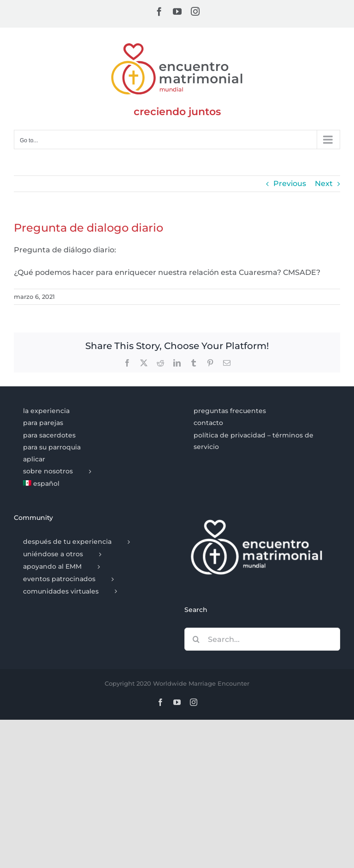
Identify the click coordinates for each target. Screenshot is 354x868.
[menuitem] (91, 484)
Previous (290, 184)
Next (324, 184)
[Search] (196, 639)
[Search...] (262, 639)
